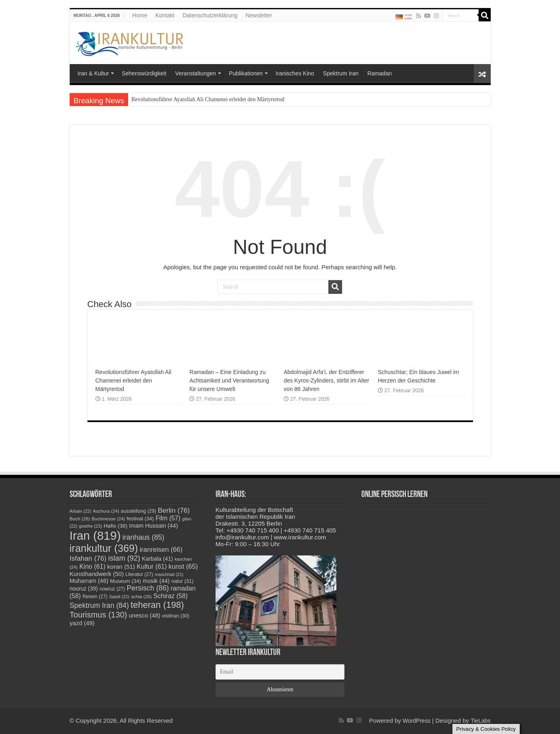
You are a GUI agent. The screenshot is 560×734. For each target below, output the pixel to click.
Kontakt (165, 15)
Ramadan (380, 73)
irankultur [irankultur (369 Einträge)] (104, 548)
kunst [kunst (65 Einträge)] (183, 566)
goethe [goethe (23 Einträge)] (90, 526)
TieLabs (480, 721)
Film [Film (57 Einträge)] (168, 518)
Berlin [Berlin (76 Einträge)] (174, 510)
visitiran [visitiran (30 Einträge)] (176, 616)
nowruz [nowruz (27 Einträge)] (112, 589)
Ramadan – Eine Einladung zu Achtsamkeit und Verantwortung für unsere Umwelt (229, 381)
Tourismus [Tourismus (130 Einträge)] (99, 615)
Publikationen (246, 73)
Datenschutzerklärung (210, 15)
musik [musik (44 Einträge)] (156, 581)
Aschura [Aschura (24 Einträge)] (106, 511)
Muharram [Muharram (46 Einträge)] (89, 581)
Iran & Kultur (93, 73)
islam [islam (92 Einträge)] (124, 558)
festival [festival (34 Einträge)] (140, 519)
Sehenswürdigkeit (144, 73)
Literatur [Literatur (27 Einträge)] (139, 574)
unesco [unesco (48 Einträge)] (145, 615)
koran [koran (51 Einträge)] (121, 567)
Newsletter (259, 15)
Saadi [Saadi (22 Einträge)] (119, 597)
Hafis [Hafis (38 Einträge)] (115, 526)
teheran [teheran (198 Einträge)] (157, 605)
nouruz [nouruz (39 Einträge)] (84, 589)
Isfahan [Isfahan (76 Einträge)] (88, 558)
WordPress (416, 721)
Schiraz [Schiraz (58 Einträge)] (171, 596)
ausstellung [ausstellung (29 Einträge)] (139, 511)
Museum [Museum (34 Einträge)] (125, 581)
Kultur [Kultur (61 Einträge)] (152, 567)
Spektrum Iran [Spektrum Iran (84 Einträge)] (99, 605)
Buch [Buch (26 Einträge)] (80, 519)
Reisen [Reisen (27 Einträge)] (95, 597)
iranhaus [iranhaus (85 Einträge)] (143, 537)
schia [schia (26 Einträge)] (141, 596)
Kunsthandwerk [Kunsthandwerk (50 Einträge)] (97, 574)
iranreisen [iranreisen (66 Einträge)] (161, 549)
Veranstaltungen (196, 73)
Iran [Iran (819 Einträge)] (95, 535)
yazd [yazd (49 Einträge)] (82, 623)
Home (140, 15)
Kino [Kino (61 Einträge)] (92, 567)
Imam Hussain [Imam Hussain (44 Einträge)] (153, 526)
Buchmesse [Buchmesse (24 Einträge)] (109, 519)
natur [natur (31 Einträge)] (182, 581)
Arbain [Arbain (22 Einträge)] (81, 511)
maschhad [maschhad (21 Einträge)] (169, 574)
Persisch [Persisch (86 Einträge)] (148, 588)
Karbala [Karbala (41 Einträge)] (157, 559)
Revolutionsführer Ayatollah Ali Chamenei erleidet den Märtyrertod (208, 99)
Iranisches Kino (295, 73)
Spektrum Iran (341, 73)
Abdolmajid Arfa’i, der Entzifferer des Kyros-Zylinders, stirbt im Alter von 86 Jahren (326, 381)
